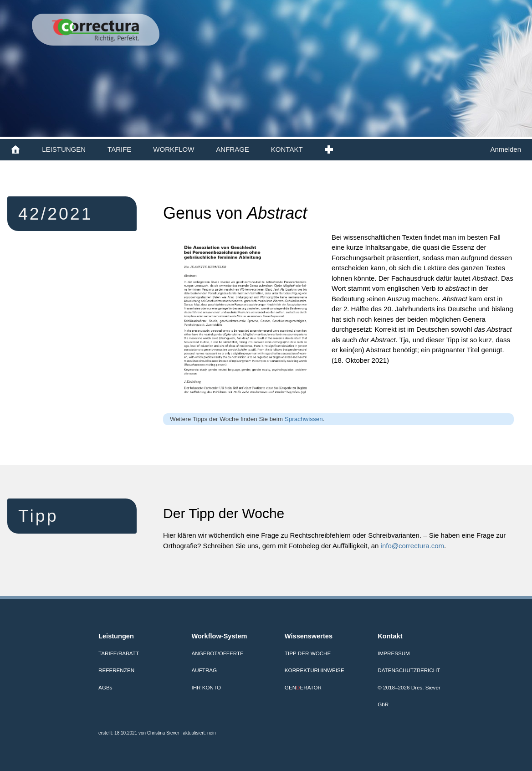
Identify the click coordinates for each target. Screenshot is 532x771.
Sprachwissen (304, 419)
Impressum (394, 653)
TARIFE (119, 149)
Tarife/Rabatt (119, 653)
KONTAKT (287, 149)
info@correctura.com (412, 546)
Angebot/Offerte (217, 653)
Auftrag (204, 670)
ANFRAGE (233, 149)
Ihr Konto (206, 687)
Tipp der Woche (308, 653)
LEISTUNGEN (64, 149)
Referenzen (116, 670)
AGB (105, 687)
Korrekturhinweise (315, 670)
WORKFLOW (174, 149)
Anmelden (506, 149)
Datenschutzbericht (409, 670)
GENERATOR (303, 687)
